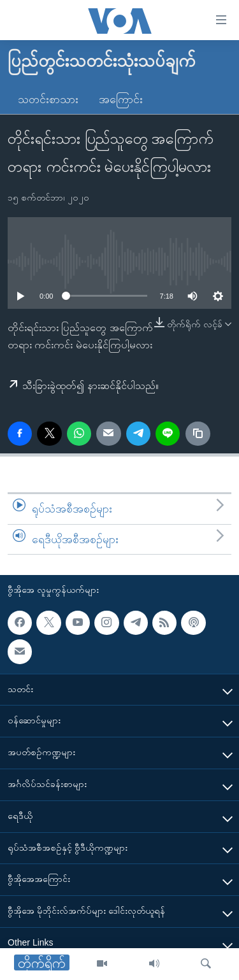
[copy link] (198, 434)
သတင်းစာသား (48, 99)
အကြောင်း (121, 99)
